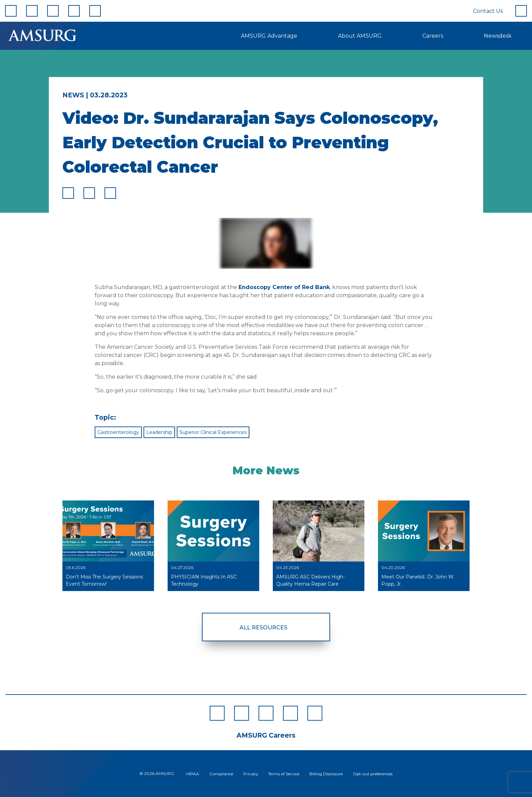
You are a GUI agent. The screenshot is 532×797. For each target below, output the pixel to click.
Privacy (251, 774)
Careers (433, 36)
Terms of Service (284, 774)
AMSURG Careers (266, 735)
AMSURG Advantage (269, 36)
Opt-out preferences (373, 774)
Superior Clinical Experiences (213, 432)
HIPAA (193, 774)
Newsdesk (498, 36)
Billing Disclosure (326, 774)
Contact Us (488, 11)
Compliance (221, 774)
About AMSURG (360, 36)
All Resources (263, 628)
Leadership (159, 432)
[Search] (521, 11)
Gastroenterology (118, 432)
